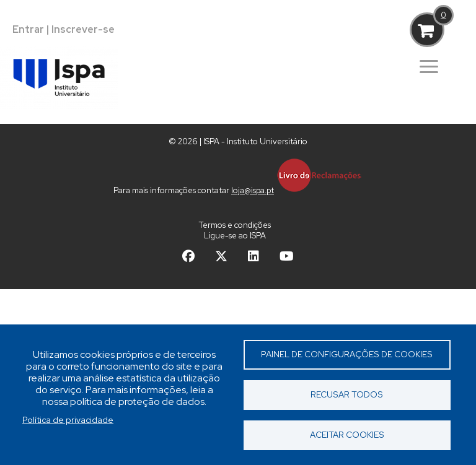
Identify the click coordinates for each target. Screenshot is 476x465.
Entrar (28, 29)
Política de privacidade (68, 420)
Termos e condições (235, 225)
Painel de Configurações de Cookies (347, 354)
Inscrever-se (83, 29)
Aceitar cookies (347, 435)
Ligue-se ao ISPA (235, 236)
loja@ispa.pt (253, 190)
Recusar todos (347, 394)
